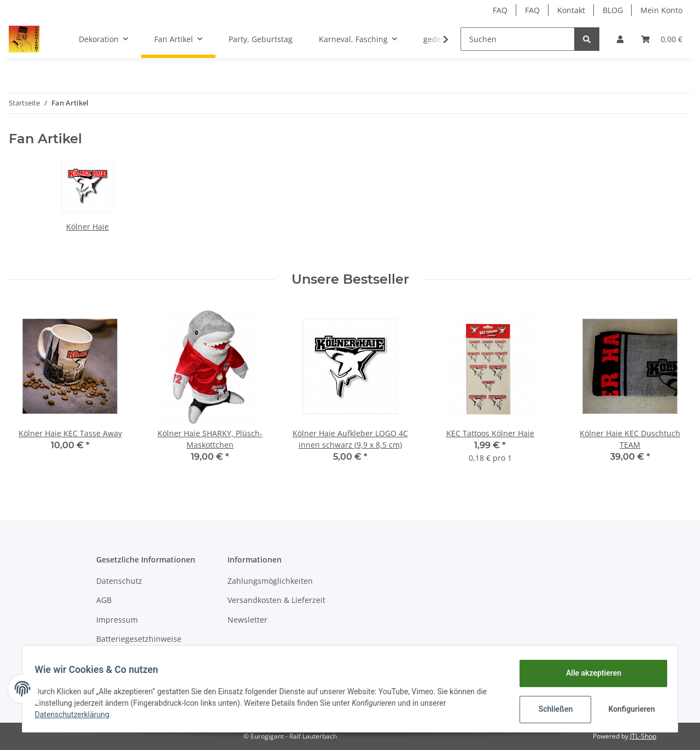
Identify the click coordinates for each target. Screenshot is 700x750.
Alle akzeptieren (588, 673)
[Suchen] (518, 39)
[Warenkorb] (662, 39)
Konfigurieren (628, 709)
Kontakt (571, 10)
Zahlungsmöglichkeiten (270, 581)
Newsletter (247, 620)
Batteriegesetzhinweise (139, 639)
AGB (104, 600)
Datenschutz (119, 581)
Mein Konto (661, 10)
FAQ (500, 10)
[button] (620, 39)
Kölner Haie (87, 227)
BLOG (613, 10)
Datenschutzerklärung (77, 714)
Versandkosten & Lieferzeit (276, 600)
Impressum (117, 620)
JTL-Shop (643, 736)
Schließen (550, 709)
